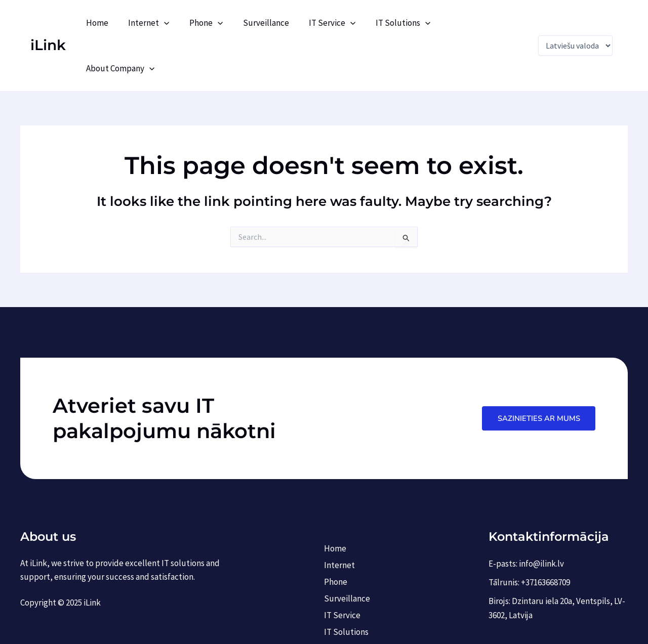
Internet (163, 23)
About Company (485, 23)
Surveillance (275, 23)
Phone (218, 23)
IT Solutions (407, 23)
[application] (179, 23)
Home (114, 23)
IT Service (338, 23)
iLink (48, 22)
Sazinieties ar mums (538, 372)
